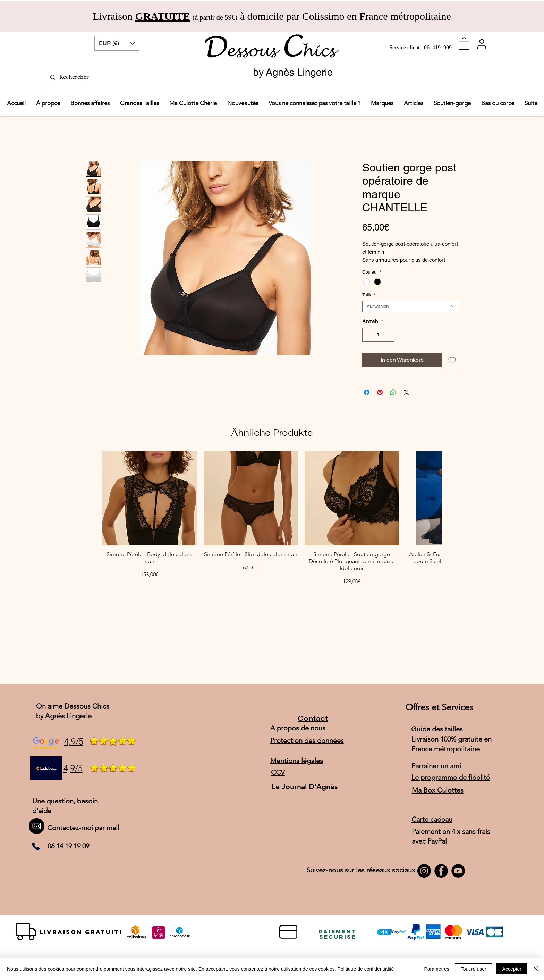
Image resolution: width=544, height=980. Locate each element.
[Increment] (388, 335)
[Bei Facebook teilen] (367, 392)
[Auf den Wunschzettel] (452, 360)
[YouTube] (458, 871)
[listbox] (117, 43)
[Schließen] (536, 969)
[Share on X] (406, 392)
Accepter (512, 969)
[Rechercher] (98, 77)
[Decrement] (368, 335)
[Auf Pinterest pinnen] (380, 392)
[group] (272, 518)
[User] (482, 44)
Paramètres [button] (436, 969)
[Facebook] (441, 871)
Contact (313, 718)
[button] (117, 43)
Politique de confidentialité (366, 969)
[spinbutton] (378, 335)
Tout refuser (474, 969)
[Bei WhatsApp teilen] (393, 392)
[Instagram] (424, 871)
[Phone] (36, 846)
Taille (369, 295)
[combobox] (411, 307)
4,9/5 (74, 742)
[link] (464, 43)
